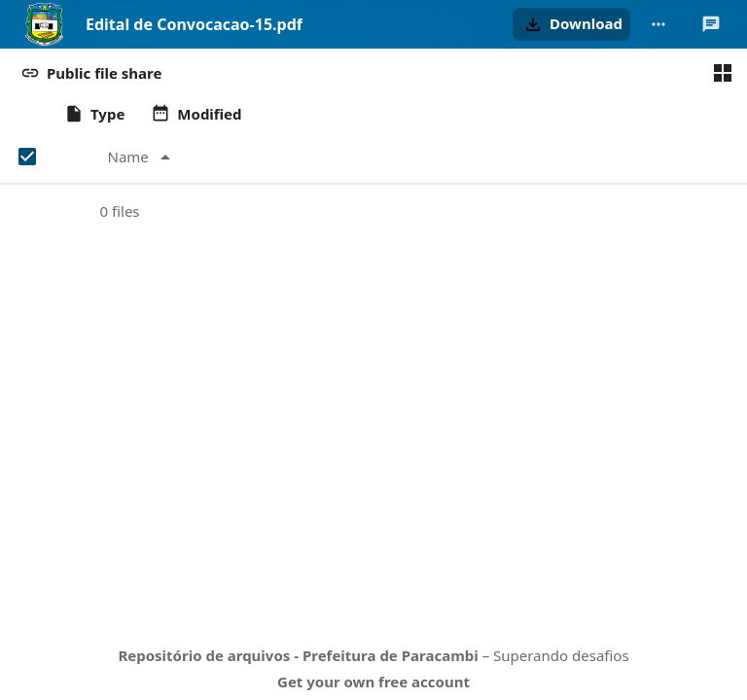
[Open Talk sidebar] (711, 24)
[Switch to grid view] (723, 73)
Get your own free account (373, 682)
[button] (571, 24)
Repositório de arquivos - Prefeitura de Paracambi (298, 655)
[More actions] (658, 24)
